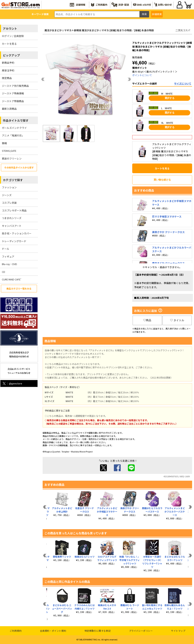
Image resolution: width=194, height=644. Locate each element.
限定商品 (7, 78)
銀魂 (4, 143)
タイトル (177, 320)
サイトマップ (178, 631)
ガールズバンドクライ (14, 128)
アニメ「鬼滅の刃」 (13, 135)
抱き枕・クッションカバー (17, 233)
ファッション (9, 187)
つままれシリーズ (12, 218)
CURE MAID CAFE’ (12, 279)
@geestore (12, 383)
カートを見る (9, 44)
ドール (6, 249)
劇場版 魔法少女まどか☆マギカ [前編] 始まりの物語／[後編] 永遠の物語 (114, 30)
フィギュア (8, 256)
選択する (170, 98)
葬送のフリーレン (12, 158)
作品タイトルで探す (16, 120)
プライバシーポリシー (141, 631)
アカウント (10, 29)
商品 (147, 320)
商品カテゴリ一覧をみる (19, 288)
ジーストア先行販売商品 (15, 86)
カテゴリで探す (13, 180)
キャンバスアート (12, 226)
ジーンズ (7, 195)
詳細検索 (157, 14)
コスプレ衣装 (9, 203)
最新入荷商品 (9, 109)
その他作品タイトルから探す (19, 167)
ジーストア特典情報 (13, 93)
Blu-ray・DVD (9, 264)
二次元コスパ (183, 30)
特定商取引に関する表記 (98, 631)
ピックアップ (11, 55)
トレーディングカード (14, 241)
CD (4, 272)
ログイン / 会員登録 (13, 36)
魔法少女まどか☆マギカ (58, 30)
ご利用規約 (16, 631)
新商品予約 (8, 63)
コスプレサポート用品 (14, 210)
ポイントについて (142, 75)
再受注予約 (8, 70)
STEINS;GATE (9, 151)
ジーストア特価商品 (13, 101)
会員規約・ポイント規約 (53, 631)
